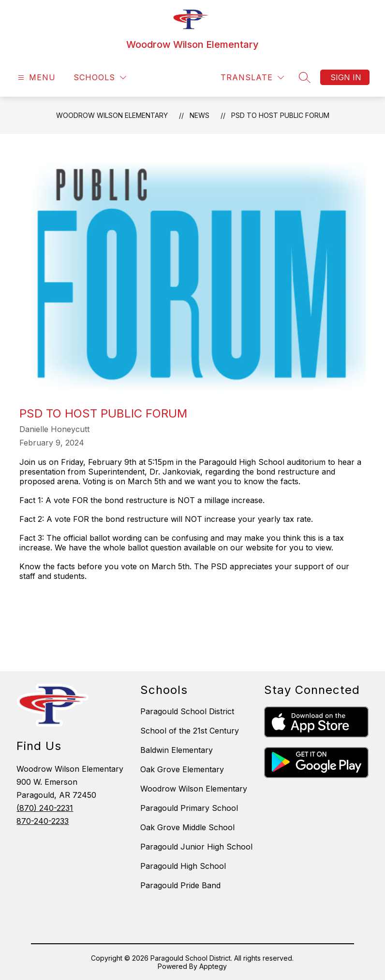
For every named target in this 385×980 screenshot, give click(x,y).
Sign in (346, 77)
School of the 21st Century (190, 731)
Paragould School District (187, 711)
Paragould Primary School (189, 808)
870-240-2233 (43, 821)
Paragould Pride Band (180, 885)
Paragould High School (183, 866)
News (200, 115)
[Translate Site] (252, 78)
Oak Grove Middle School (187, 827)
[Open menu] (36, 78)
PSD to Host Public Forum (280, 115)
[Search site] (305, 77)
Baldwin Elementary (177, 750)
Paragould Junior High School (196, 847)
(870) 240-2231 (45, 808)
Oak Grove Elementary (182, 769)
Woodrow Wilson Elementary (112, 115)
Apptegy (213, 966)
